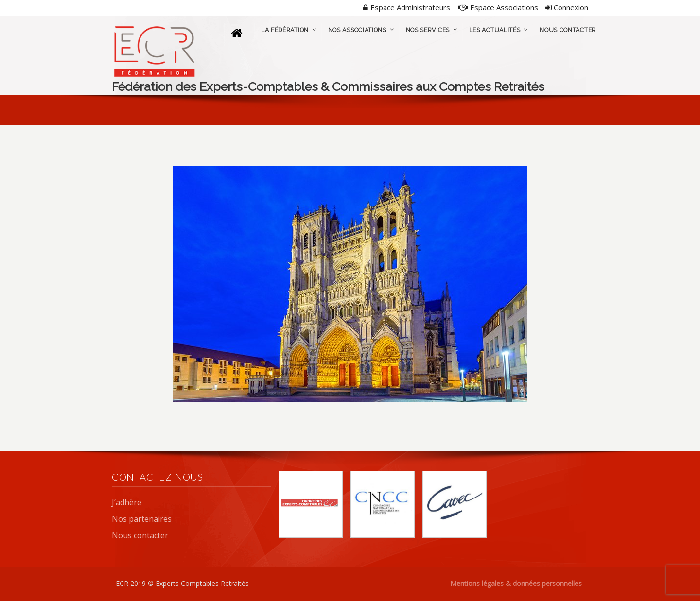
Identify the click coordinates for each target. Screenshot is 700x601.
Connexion (567, 7)
